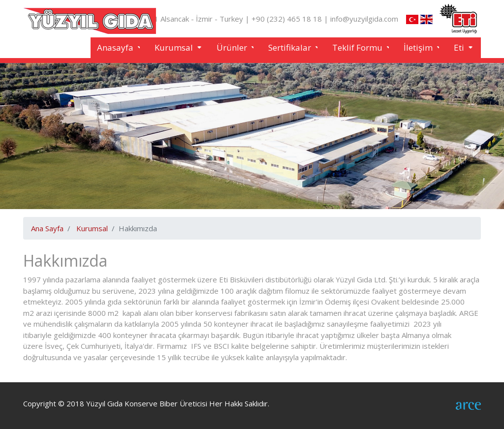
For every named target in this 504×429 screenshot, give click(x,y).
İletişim (419, 47)
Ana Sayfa (47, 228)
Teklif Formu (358, 47)
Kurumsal (175, 47)
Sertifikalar (291, 47)
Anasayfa (116, 47)
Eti (460, 47)
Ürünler (233, 47)
